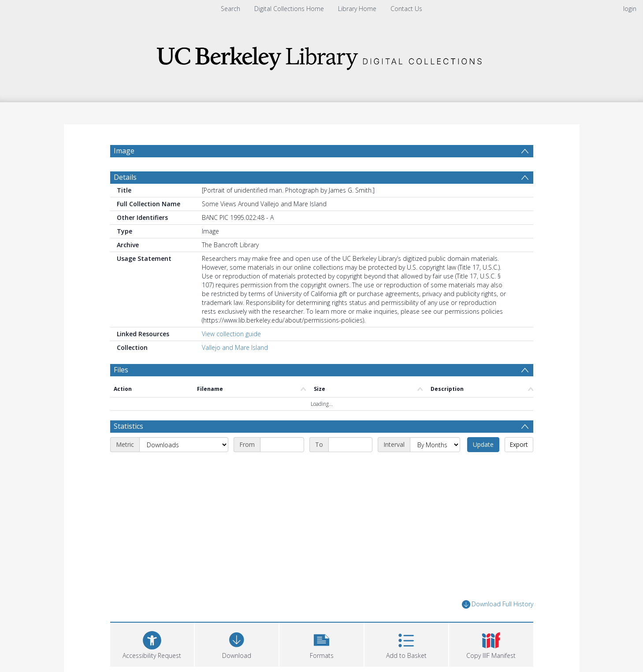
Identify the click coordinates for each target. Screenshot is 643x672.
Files (121, 370)
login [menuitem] (630, 9)
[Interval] (435, 445)
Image (124, 151)
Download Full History (498, 604)
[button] (321, 644)
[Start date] (282, 445)
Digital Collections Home (289, 9)
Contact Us (406, 9)
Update (483, 444)
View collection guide (231, 334)
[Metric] (184, 445)
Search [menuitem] (230, 9)
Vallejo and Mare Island (235, 347)
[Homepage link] (322, 56)
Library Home (357, 9)
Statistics (128, 426)
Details (125, 177)
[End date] (350, 445)
